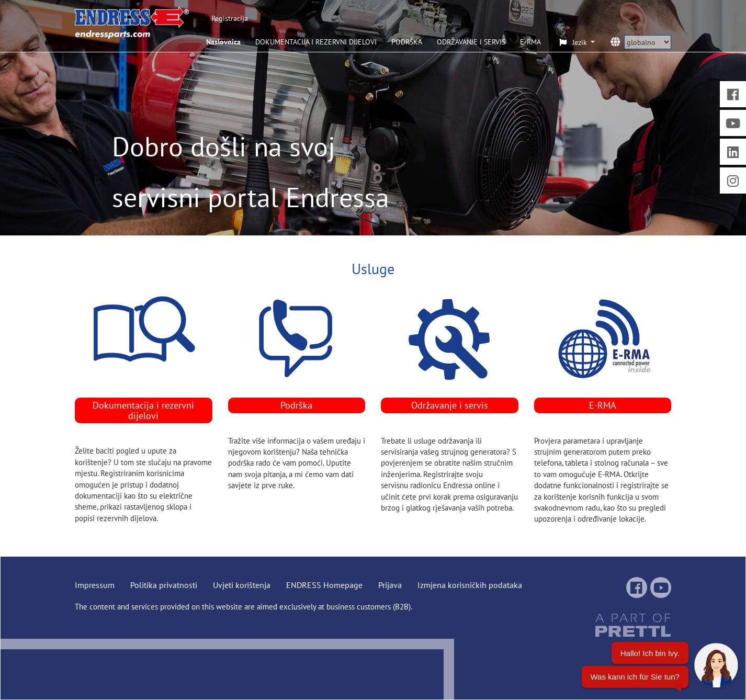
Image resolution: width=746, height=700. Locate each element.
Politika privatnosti (164, 585)
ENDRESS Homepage (324, 585)
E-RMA (530, 42)
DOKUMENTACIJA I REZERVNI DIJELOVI (316, 42)
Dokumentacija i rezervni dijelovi (143, 410)
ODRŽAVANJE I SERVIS (471, 42)
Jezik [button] (574, 42)
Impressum (95, 585)
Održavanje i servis (450, 405)
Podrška (296, 405)
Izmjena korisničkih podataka (470, 585)
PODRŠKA (407, 42)
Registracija (230, 18)
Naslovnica (223, 42)
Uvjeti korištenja (242, 585)
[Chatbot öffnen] (660, 669)
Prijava (390, 585)
